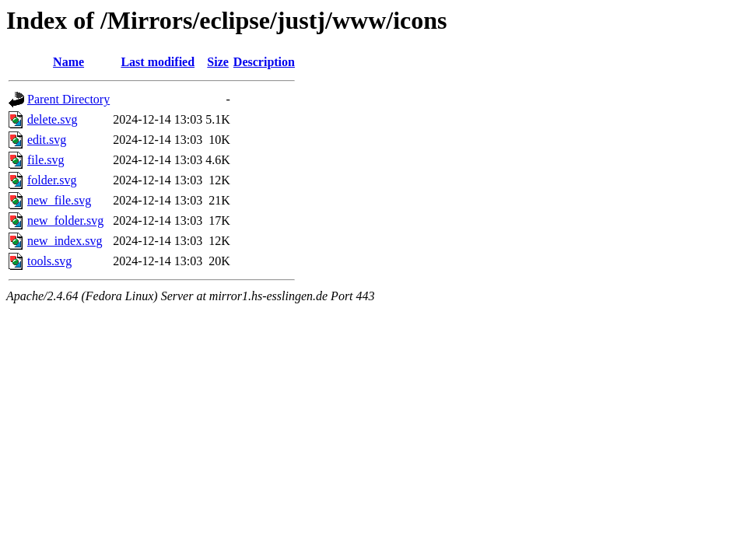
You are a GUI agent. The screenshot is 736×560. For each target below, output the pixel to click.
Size (218, 62)
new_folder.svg (65, 220)
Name (68, 62)
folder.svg (52, 180)
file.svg (46, 160)
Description (264, 62)
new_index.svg (65, 241)
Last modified (158, 62)
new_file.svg (59, 200)
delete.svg (52, 119)
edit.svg (47, 140)
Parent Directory (68, 99)
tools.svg (49, 261)
